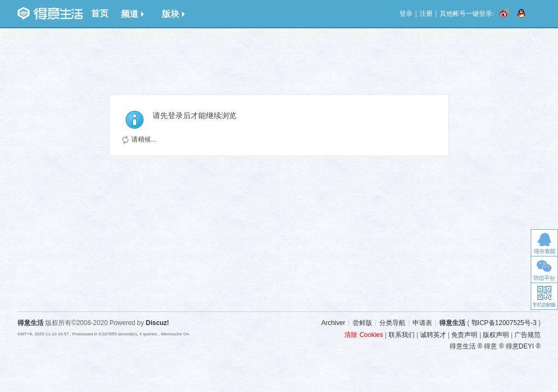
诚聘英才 (433, 335)
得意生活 (452, 323)
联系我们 (402, 335)
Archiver (333, 323)
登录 (406, 14)
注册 (426, 14)
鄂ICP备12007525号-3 (504, 323)
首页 (100, 13)
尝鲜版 (362, 323)
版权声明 (496, 335)
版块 (173, 14)
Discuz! (158, 323)
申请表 (422, 323)
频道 (132, 14)
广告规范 (527, 335)
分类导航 (392, 323)
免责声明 (464, 335)
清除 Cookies (364, 335)
